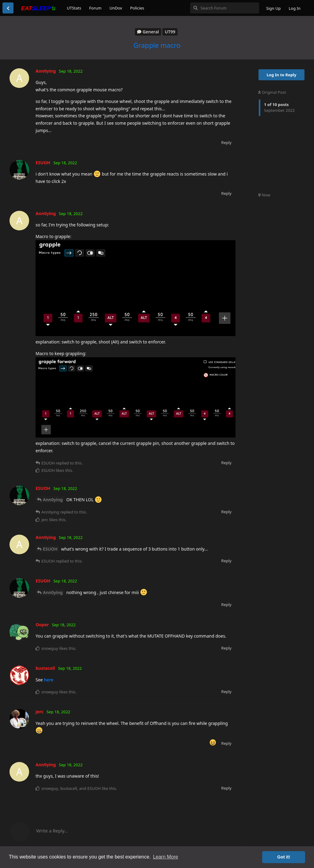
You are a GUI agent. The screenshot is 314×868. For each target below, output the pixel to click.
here (49, 680)
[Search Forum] (225, 8)
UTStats (74, 8)
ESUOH (50, 549)
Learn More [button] (166, 857)
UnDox (116, 8)
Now (264, 195)
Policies (137, 8)
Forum (95, 8)
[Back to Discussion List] (8, 8)
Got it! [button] (284, 857)
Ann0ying (53, 500)
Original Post (272, 92)
